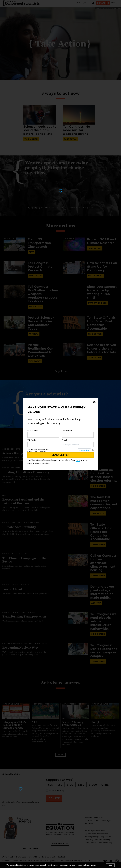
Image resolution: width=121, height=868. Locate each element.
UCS (78, 460)
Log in (29, 451)
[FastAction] (84, 450)
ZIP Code (43, 443)
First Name (43, 433)
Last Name (78, 433)
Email (78, 443)
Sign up (35, 451)
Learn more (90, 865)
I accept (110, 865)
